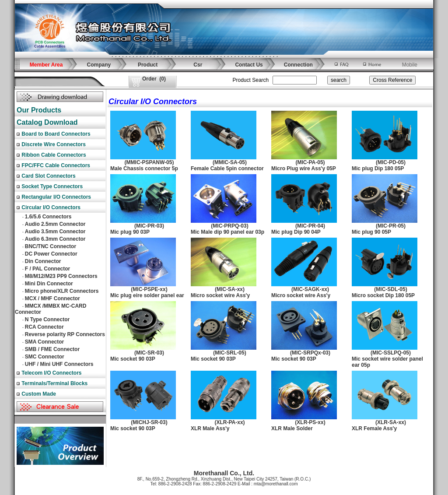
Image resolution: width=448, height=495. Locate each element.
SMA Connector (45, 342)
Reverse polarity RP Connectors (65, 334)
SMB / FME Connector (52, 349)
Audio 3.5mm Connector (55, 232)
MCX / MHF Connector (52, 298)
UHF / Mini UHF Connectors (59, 364)
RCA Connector (44, 327)
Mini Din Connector (49, 284)
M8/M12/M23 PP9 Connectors (61, 276)
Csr (198, 65)
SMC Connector (45, 357)
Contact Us (249, 65)
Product (148, 65)
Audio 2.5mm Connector (55, 224)
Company (99, 65)
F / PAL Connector (48, 269)
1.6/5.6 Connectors (48, 217)
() (154, 79)
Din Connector (43, 261)
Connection (298, 65)
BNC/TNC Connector (51, 246)
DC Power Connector (51, 254)
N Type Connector (47, 319)
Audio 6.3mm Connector (55, 239)
